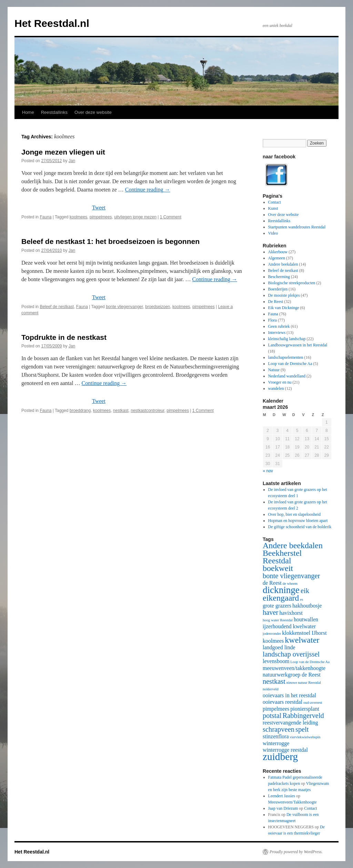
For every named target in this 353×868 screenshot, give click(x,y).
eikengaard (281, 598)
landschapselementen (286, 357)
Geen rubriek (279, 326)
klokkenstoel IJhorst (304, 633)
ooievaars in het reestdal (289, 695)
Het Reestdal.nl (52, 23)
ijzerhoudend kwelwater (289, 626)
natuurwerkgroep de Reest (292, 675)
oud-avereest (313, 703)
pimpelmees (101, 217)
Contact (275, 202)
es (301, 599)
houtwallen (306, 619)
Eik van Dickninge (284, 308)
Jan (72, 161)
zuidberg (280, 757)
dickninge (281, 590)
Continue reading (148, 190)
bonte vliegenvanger (124, 307)
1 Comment (171, 217)
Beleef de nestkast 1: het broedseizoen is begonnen (110, 241)
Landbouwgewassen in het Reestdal (298, 345)
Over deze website (93, 112)
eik (305, 591)
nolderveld (271, 689)
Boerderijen (278, 289)
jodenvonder (272, 634)
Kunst (273, 208)
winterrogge (276, 743)
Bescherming (279, 277)
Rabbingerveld (303, 716)
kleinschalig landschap (287, 339)
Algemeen (277, 258)
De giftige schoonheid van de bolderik (300, 527)
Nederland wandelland (287, 376)
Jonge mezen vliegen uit (63, 152)
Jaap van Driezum (283, 808)
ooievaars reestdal (283, 702)
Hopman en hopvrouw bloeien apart (298, 521)
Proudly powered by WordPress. (296, 852)
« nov (268, 471)
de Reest (272, 583)
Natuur (274, 370)
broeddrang (80, 411)
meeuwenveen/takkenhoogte (294, 668)
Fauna (46, 217)
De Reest (276, 302)
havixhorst (291, 613)
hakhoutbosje (307, 606)
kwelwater (302, 640)
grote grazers (277, 606)
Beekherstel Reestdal (282, 557)
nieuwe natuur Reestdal (304, 683)
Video (273, 233)
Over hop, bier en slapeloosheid (294, 514)
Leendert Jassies (282, 796)
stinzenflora (276, 736)
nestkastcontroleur (147, 411)
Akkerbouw (278, 252)
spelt (302, 729)
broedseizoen (158, 307)
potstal (272, 716)
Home (28, 112)
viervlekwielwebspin (305, 737)
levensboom (276, 661)
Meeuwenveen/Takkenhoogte (293, 802)
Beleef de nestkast (57, 307)
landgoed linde (279, 647)
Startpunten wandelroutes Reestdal (297, 227)
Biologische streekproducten (292, 283)
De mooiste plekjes (284, 295)
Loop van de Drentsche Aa (290, 364)
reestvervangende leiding (290, 723)
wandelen (276, 388)
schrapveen (279, 729)
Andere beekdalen (283, 264)
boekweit (278, 568)
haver (270, 612)
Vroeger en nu (280, 382)
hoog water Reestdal (278, 620)
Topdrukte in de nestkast (64, 337)
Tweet (99, 208)
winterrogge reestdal (285, 750)
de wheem (290, 584)
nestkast (121, 411)
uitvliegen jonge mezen (135, 217)
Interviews (277, 333)
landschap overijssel (291, 654)
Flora (273, 320)
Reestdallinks (54, 112)
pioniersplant (305, 709)
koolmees (78, 217)
